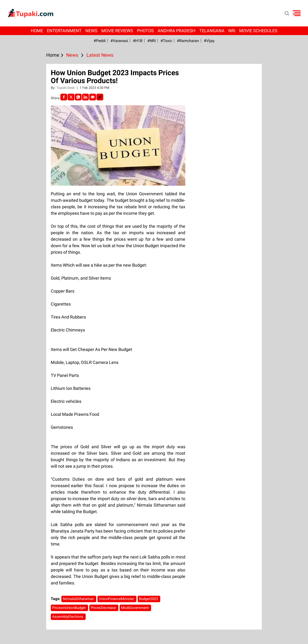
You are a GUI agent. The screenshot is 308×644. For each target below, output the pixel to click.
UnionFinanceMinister (117, 599)
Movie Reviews (117, 31)
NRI (232, 31)
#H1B (138, 41)
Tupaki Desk (66, 88)
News (91, 31)
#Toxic (166, 41)
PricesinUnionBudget (69, 608)
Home (37, 31)
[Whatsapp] (78, 97)
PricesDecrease (104, 608)
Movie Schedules (258, 31)
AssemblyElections (68, 617)
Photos (145, 31)
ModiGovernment (135, 608)
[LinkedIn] (85, 97)
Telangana (212, 31)
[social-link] (100, 97)
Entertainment (64, 31)
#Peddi (100, 41)
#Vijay (209, 41)
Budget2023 (149, 599)
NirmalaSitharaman (79, 599)
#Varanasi (119, 41)
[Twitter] (71, 97)
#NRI (151, 41)
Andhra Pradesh (176, 31)
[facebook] (64, 97)
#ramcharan (188, 41)
